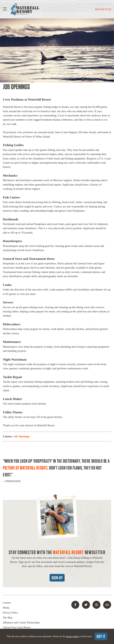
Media (6, 608)
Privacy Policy (10, 613)
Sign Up (57, 578)
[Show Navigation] (5, 9)
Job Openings (22, 436)
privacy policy (73, 636)
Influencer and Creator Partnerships (21, 623)
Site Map (8, 618)
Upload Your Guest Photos (17, 628)
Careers (8, 436)
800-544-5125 (103, 9)
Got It (101, 636)
